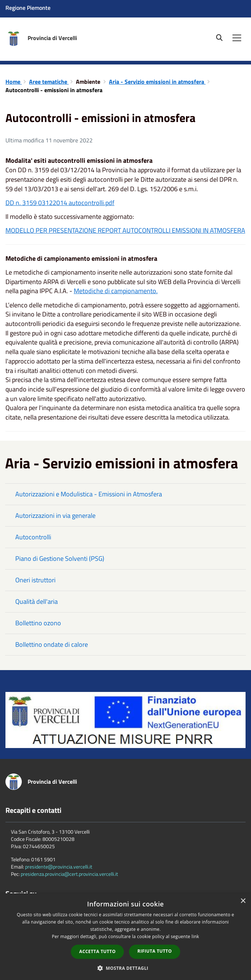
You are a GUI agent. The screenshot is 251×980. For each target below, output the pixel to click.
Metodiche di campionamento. (116, 291)
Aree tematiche (49, 82)
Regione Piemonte (28, 8)
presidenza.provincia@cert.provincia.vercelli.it (69, 874)
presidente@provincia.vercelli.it (59, 867)
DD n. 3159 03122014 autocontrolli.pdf (60, 203)
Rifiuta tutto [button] (155, 951)
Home (14, 82)
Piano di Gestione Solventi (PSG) (60, 558)
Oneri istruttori (35, 580)
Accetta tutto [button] (97, 951)
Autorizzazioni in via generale (55, 515)
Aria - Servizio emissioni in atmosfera (157, 82)
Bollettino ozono (38, 623)
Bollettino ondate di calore (52, 644)
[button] (126, 968)
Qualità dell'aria (37, 601)
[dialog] (125, 937)
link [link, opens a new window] (195, 936)
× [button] (243, 901)
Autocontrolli (33, 537)
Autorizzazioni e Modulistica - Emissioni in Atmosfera (89, 494)
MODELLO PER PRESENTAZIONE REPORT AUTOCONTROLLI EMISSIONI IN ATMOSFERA (125, 230)
